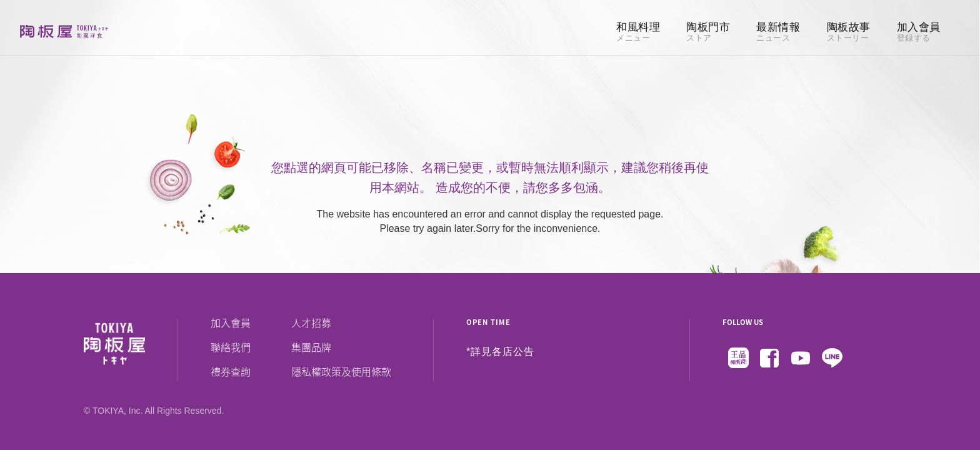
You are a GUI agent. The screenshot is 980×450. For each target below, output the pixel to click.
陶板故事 (849, 32)
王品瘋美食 (738, 358)
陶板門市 (708, 32)
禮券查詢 (231, 371)
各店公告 (513, 352)
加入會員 (919, 32)
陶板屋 (64, 31)
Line (832, 358)
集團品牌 (311, 347)
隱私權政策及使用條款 (341, 371)
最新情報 (778, 32)
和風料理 (638, 32)
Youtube (801, 358)
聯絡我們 (231, 347)
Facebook (769, 358)
